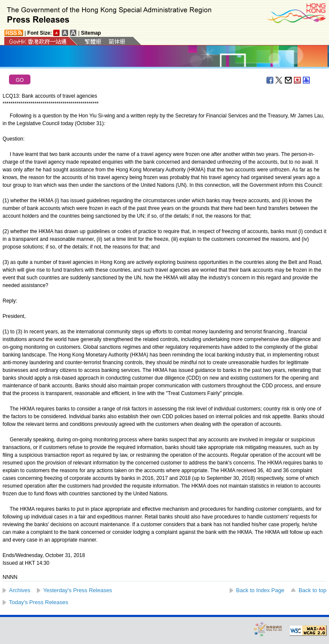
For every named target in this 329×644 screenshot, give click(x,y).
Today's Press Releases (39, 602)
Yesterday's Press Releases (78, 590)
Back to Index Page (260, 590)
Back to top (313, 590)
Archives (20, 590)
